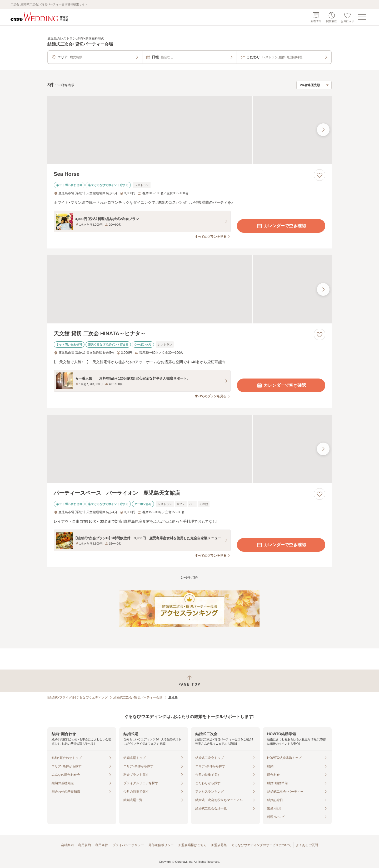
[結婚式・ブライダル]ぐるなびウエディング (78, 697)
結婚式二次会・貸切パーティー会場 (138, 697)
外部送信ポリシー (161, 845)
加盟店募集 (219, 845)
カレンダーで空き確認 (281, 226)
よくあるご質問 (307, 845)
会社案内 (67, 845)
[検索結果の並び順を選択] (314, 85)
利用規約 (84, 845)
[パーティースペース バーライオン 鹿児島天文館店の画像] (189, 449)
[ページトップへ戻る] (189, 681)
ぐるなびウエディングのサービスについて (261, 845)
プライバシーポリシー (128, 845)
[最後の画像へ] (323, 130)
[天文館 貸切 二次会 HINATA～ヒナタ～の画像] (189, 289)
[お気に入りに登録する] (320, 175)
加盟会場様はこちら (192, 845)
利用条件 (102, 845)
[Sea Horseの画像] (189, 130)
